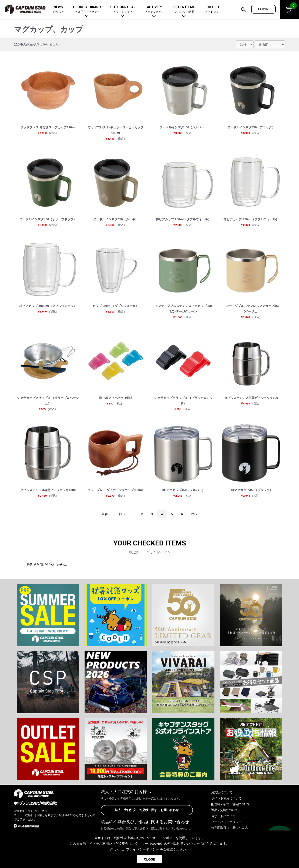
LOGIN (263, 9)
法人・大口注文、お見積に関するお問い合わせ (147, 815)
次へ (196, 519)
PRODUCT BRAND (87, 9)
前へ (121, 519)
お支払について (223, 797)
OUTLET (213, 9)
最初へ (104, 519)
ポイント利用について (228, 803)
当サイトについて (224, 821)
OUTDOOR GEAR (123, 9)
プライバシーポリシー (228, 827)
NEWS (58, 9)
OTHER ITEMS (184, 9)
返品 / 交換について (226, 815)
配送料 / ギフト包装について (232, 809)
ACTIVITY (154, 9)
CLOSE (149, 859)
